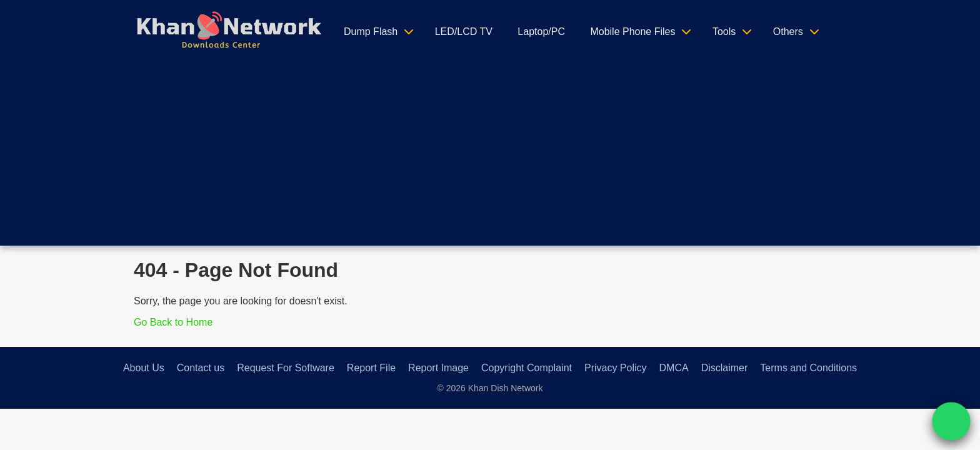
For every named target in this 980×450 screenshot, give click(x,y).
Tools (724, 32)
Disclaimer (725, 368)
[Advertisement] (490, 158)
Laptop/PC (541, 32)
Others (788, 32)
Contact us (201, 368)
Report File (371, 368)
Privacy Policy (616, 368)
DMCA (674, 368)
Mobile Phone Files (632, 32)
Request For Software (286, 368)
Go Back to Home (173, 322)
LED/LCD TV (464, 32)
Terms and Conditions (808, 368)
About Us (144, 368)
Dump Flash (371, 32)
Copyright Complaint (527, 368)
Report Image (438, 368)
